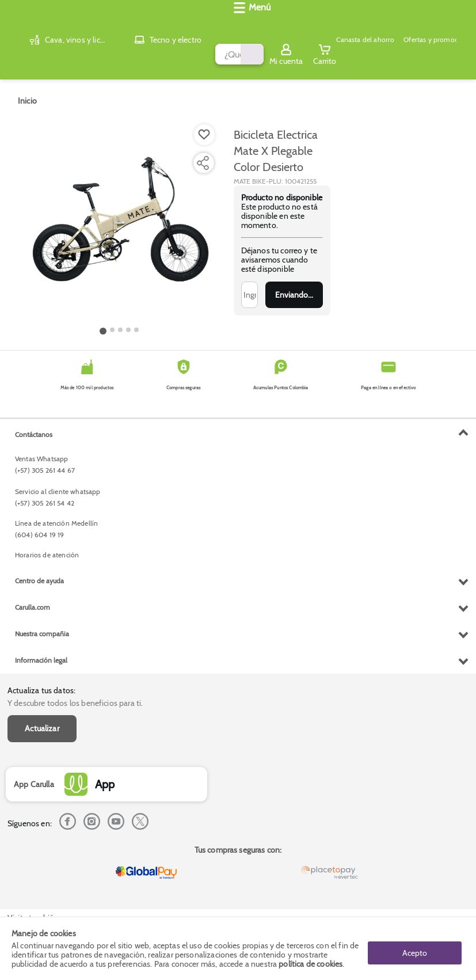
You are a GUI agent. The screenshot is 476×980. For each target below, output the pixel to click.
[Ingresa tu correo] (250, 286)
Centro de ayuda (39, 807)
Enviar (294, 286)
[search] (167, 25)
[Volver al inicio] (23, 25)
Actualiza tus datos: (41, 426)
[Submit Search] (267, 25)
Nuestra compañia (42, 860)
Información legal (41, 886)
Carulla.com (33, 833)
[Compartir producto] (203, 154)
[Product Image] (120, 214)
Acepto (415, 948)
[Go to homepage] (27, 92)
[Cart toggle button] (460, 25)
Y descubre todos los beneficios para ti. (75, 438)
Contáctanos (34, 661)
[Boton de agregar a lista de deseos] (204, 126)
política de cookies (311, 964)
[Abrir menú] (26, 55)
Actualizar (42, 464)
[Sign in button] (421, 25)
